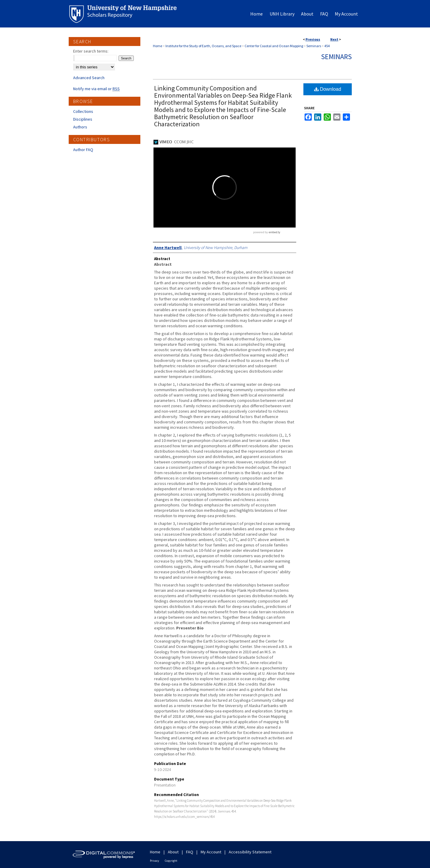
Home (158, 46)
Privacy (155, 861)
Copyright (171, 861)
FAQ (190, 852)
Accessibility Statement (250, 852)
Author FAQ (83, 150)
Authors (80, 127)
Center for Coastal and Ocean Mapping (274, 46)
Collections (83, 111)
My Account (211, 852)
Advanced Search (89, 78)
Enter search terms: (91, 51)
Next (334, 39)
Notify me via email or (96, 89)
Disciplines (83, 119)
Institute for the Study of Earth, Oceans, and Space (203, 46)
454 (327, 46)
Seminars (314, 46)
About (173, 852)
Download (328, 89)
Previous (313, 39)
